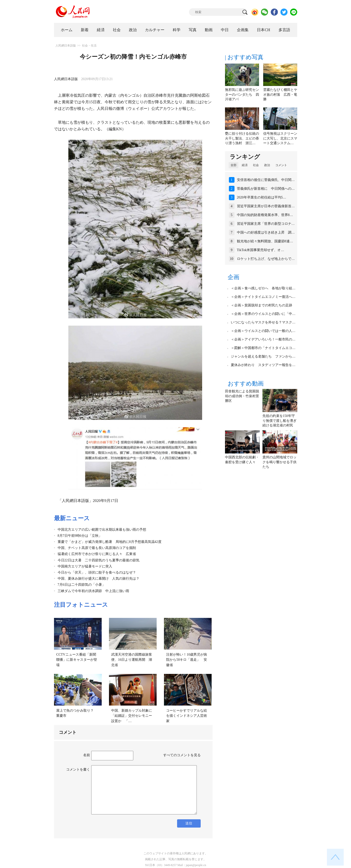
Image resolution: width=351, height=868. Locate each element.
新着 (85, 30)
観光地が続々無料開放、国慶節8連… (265, 241)
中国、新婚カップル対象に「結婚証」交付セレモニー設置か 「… (132, 716)
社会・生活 (89, 46)
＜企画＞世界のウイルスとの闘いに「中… (263, 314)
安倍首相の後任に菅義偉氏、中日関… (266, 180)
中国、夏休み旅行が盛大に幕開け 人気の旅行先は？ (99, 579)
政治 (133, 30)
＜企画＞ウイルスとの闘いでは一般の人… (263, 331)
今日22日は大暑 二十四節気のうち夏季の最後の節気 (99, 560)
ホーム (67, 30)
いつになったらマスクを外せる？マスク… (263, 322)
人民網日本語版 (66, 46)
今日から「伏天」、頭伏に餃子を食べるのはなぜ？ (97, 572)
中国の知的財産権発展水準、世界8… (265, 215)
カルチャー (155, 30)
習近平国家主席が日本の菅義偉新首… (266, 206)
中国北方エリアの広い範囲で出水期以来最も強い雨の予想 (102, 530)
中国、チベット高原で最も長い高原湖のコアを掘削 (97, 548)
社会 (117, 30)
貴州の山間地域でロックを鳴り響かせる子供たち (279, 462)
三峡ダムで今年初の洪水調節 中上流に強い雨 (93, 591)
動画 (209, 30)
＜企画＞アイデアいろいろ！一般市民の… (263, 339)
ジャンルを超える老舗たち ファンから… (263, 356)
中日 (225, 30)
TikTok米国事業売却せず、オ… (261, 250)
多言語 (284, 30)
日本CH (263, 30)
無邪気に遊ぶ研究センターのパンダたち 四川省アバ (242, 94)
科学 (177, 30)
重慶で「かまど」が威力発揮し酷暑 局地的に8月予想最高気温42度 (110, 542)
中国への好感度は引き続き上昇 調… (266, 232)
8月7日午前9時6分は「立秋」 (80, 536)
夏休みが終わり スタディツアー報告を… (263, 365)
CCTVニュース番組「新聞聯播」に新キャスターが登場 (77, 660)
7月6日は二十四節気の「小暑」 (81, 585)
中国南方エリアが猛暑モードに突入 (85, 566)
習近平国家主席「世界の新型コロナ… (266, 224)
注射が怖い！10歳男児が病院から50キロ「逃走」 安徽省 (187, 660)
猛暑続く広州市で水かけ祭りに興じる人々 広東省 (97, 554)
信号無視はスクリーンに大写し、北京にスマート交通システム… (280, 138)
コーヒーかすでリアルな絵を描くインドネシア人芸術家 (187, 716)
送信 (189, 823)
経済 (101, 30)
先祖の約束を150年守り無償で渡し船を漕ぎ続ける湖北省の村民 (279, 421)
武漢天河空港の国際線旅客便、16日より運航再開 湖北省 (132, 660)
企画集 (243, 30)
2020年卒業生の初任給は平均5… (262, 197)
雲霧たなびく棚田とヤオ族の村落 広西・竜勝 (280, 94)
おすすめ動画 (246, 384)
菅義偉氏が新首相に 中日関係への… (266, 189)
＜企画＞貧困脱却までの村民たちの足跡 (261, 305)
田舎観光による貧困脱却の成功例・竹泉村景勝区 (242, 396)
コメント (281, 165)
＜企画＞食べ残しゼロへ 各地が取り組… (263, 288)
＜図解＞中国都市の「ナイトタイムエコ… (263, 348)
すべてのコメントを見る (182, 755)
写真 (193, 30)
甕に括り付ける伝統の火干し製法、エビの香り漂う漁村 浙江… (242, 138)
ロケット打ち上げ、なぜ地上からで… (266, 259)
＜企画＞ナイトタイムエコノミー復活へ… (263, 297)
